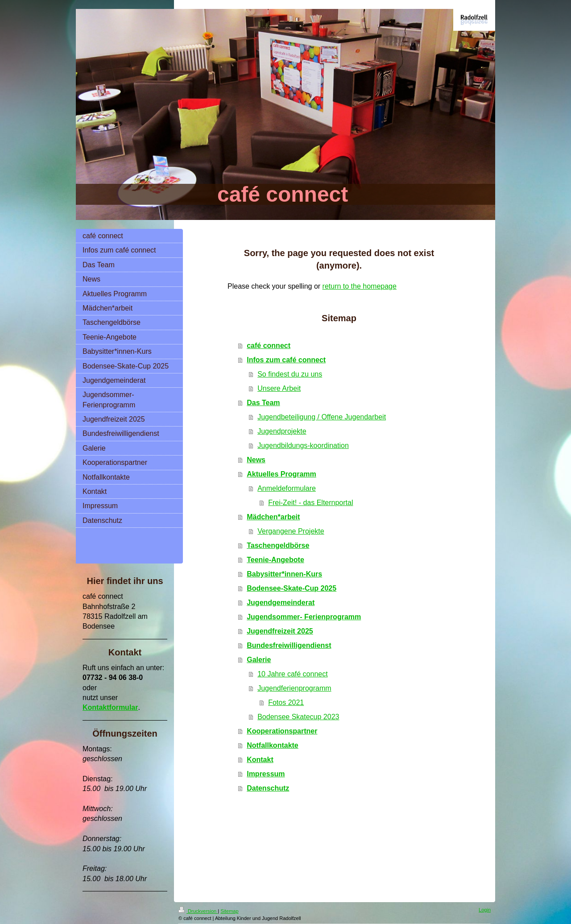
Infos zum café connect (286, 360)
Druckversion (198, 911)
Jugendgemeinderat (281, 603)
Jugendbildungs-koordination (303, 445)
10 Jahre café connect (292, 674)
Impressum (266, 774)
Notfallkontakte (273, 745)
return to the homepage (360, 286)
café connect (269, 346)
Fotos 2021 (286, 702)
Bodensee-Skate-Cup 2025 (292, 588)
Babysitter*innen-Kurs (284, 574)
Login (485, 910)
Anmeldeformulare (287, 488)
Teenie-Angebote (275, 560)
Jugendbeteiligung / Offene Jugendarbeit (322, 417)
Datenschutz (268, 788)
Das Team (263, 403)
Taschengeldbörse (278, 545)
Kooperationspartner (282, 731)
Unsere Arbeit (279, 388)
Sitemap (229, 911)
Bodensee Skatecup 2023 (298, 717)
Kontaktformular (110, 707)
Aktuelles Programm (281, 474)
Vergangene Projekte (291, 531)
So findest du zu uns (290, 374)
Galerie (259, 660)
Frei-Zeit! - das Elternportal (310, 503)
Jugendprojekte (282, 431)
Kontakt (260, 760)
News (256, 460)
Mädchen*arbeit (273, 517)
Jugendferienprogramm (294, 688)
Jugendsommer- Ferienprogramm (304, 617)
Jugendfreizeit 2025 (280, 631)
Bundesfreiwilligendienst (289, 645)
